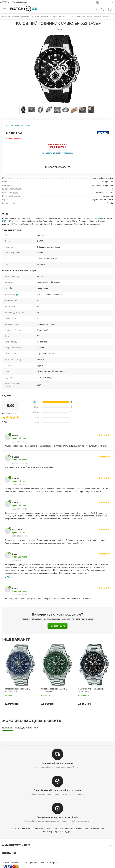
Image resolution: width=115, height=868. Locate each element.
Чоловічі (99, 218)
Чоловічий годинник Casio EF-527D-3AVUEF (55, 690)
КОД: (56, 30)
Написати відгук (23, 125)
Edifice (5, 221)
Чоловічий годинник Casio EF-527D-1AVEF (92, 690)
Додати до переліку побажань (57, 153)
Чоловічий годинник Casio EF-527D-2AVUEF (18, 690)
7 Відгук (10, 125)
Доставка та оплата (59, 167)
